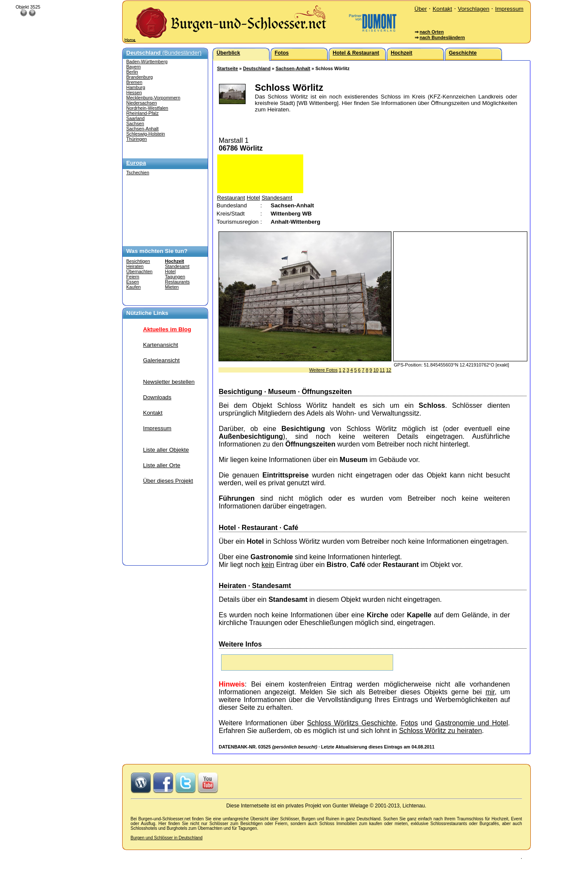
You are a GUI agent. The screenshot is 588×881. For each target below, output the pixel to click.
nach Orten (431, 32)
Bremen (134, 82)
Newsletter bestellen (169, 382)
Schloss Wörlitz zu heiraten (440, 731)
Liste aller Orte (162, 465)
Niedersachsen (142, 103)
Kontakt (442, 9)
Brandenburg (140, 77)
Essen (133, 282)
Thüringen (137, 139)
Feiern (133, 277)
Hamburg (136, 87)
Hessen (134, 92)
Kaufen (134, 287)
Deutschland (257, 68)
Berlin (132, 72)
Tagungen (175, 277)
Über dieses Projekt (168, 481)
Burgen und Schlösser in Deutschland (167, 838)
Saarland (136, 118)
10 (376, 370)
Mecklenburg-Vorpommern (154, 98)
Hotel (171, 271)
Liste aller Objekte (166, 450)
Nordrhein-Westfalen (148, 108)
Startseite (228, 68)
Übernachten (140, 271)
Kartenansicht (161, 345)
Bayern (134, 67)
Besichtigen (138, 261)
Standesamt (177, 266)
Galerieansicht (162, 360)
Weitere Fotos (323, 370)
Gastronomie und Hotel (472, 723)
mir (490, 692)
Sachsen (135, 123)
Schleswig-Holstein (146, 134)
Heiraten (135, 266)
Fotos (409, 723)
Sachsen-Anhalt (143, 129)
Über (421, 9)
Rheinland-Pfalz (143, 113)
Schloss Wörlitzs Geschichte (352, 723)
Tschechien (138, 173)
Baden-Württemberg (147, 62)
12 (389, 370)
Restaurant (231, 198)
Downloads (157, 397)
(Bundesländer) (164, 53)
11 (382, 370)
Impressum (509, 9)
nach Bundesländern (442, 37)
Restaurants (177, 282)
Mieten (172, 287)
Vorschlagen (473, 9)
